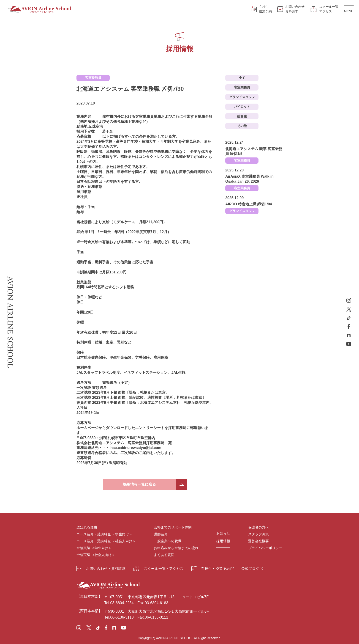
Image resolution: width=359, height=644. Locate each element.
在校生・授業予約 (211, 568)
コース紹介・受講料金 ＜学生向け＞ (104, 534)
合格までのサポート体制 (173, 527)
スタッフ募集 (258, 534)
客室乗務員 (242, 87)
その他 (242, 126)
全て (242, 78)
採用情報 (223, 541)
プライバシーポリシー (265, 548)
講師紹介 (161, 534)
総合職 (242, 116)
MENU (349, 9)
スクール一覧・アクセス (158, 568)
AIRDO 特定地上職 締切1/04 (249, 204)
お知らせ (223, 533)
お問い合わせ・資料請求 (101, 569)
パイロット (242, 107)
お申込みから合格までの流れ (176, 548)
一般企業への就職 (168, 541)
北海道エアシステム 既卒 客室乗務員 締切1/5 (254, 151)
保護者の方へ (258, 527)
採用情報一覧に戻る (139, 484)
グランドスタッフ (242, 97)
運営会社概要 (258, 541)
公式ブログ (250, 568)
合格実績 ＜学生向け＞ (94, 548)
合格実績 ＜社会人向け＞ (96, 555)
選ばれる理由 (87, 527)
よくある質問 (164, 555)
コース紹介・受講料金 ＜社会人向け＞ (106, 541)
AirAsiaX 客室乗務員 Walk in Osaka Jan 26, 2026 (249, 179)
